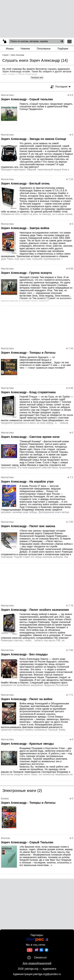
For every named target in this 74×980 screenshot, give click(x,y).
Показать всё (37, 78)
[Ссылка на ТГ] (46, 950)
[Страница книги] (37, 112)
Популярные (44, 49)
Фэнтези (5, 838)
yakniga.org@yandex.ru (47, 974)
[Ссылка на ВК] (42, 950)
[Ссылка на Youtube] (30, 950)
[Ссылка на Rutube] (36, 950)
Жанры (10, 49)
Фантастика (7, 95)
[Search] (62, 41)
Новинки (25, 49)
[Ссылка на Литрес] (37, 940)
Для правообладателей (37, 963)
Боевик (5, 799)
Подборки (63, 49)
